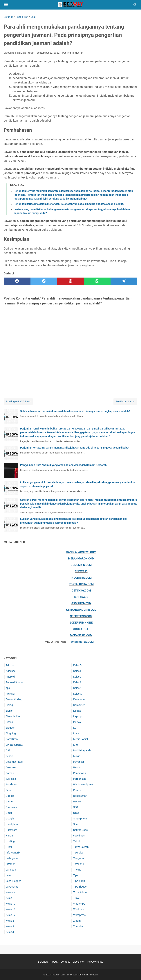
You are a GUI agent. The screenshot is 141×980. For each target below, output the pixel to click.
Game (9, 802)
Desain (10, 756)
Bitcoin (10, 722)
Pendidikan (80, 773)
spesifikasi (79, 836)
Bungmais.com (81, 565)
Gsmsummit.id (81, 603)
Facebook (11, 784)
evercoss (11, 779)
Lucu (76, 733)
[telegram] (124, 281)
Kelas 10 (11, 904)
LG (75, 728)
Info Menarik (13, 853)
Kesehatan (79, 699)
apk (8, 688)
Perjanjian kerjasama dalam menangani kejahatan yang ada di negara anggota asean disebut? (69, 204)
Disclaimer (79, 962)
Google (10, 819)
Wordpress (79, 915)
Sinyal (77, 813)
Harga (9, 836)
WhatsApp (79, 904)
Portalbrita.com (81, 584)
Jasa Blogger (13, 881)
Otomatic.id (81, 629)
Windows (78, 909)
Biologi (10, 705)
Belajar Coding (14, 699)
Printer (77, 790)
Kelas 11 (11, 909)
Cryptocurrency (15, 745)
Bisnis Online (13, 716)
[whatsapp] (97, 281)
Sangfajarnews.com (81, 552)
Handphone (12, 824)
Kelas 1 (10, 898)
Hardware (11, 830)
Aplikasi (10, 694)
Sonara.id (81, 597)
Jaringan (11, 870)
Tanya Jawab (81, 847)
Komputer (79, 705)
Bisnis (9, 711)
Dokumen (11, 767)
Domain (10, 773)
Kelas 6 (77, 671)
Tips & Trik (79, 881)
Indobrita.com (81, 578)
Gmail (9, 813)
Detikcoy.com (81, 591)
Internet (10, 864)
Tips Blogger (80, 887)
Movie (77, 756)
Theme (77, 870)
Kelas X (77, 694)
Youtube (78, 926)
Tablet (77, 841)
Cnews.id (81, 571)
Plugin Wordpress (83, 784)
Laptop (77, 716)
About (54, 962)
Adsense (11, 671)
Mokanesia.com (81, 635)
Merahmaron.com (81, 559)
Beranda (43, 962)
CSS (8, 750)
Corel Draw (12, 739)
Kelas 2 (10, 921)
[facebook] (17, 281)
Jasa (9, 875)
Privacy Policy (95, 962)
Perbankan (79, 779)
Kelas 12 (11, 915)
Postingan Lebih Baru (18, 401)
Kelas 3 (10, 926)
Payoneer (79, 762)
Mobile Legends (82, 750)
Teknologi (79, 853)
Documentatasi (14, 762)
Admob (10, 665)
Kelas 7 (77, 677)
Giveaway (11, 807)
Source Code (80, 830)
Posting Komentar (72, 53)
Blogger (10, 728)
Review (77, 802)
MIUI (76, 745)
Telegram (78, 858)
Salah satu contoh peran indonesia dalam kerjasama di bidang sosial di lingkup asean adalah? (75, 411)
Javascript (12, 887)
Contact (65, 962)
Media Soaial (81, 739)
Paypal (77, 767)
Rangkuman (80, 796)
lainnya (77, 711)
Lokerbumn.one (81, 623)
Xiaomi (77, 921)
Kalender (11, 892)
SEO (76, 807)
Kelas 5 (77, 665)
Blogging (11, 733)
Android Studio (14, 682)
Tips (76, 875)
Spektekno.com (81, 616)
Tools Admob (81, 892)
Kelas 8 (77, 682)
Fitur (8, 790)
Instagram (12, 858)
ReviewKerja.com (81, 642)
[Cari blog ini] (135, 5)
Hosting (10, 841)
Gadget (10, 796)
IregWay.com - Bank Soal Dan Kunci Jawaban (75, 975)
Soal (76, 824)
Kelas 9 (77, 688)
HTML (9, 847)
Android (10, 677)
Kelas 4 (10, 932)
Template (78, 864)
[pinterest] (70, 281)
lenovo (77, 722)
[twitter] (44, 281)
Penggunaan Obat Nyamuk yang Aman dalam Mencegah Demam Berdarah (63, 465)
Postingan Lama (125, 401)
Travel (77, 898)
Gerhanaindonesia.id (81, 610)
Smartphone (80, 819)
